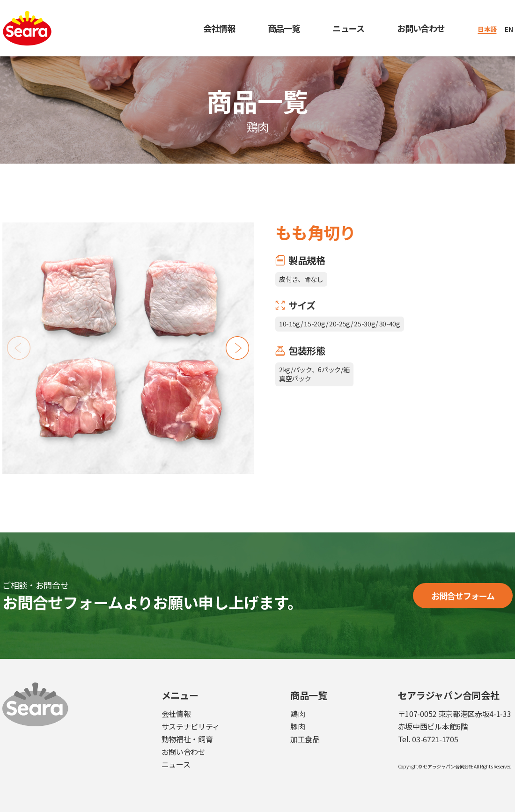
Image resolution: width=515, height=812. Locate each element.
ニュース (348, 28)
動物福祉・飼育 (187, 739)
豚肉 (298, 726)
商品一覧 (284, 28)
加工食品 (305, 739)
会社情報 (219, 28)
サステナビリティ (191, 726)
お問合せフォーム (463, 596)
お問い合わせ (421, 28)
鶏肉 (298, 714)
